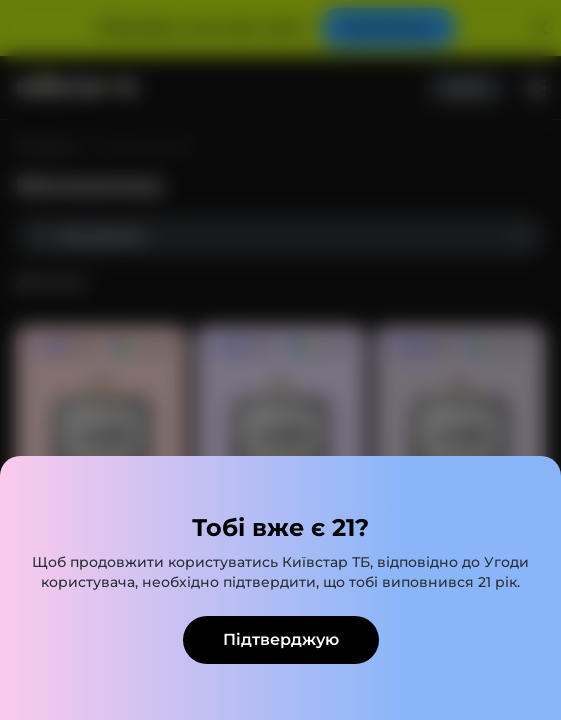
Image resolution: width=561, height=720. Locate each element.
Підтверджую (281, 639)
